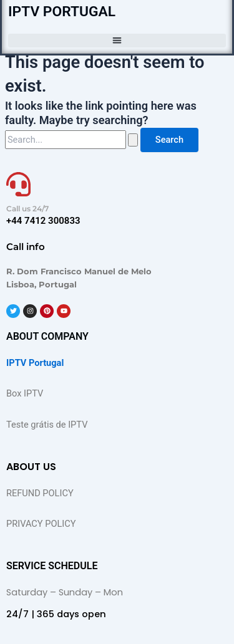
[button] (117, 41)
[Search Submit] (133, 140)
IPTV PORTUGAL (62, 12)
